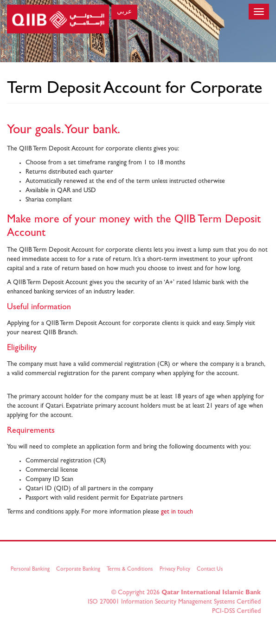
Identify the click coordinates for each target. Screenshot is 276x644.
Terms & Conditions (131, 570)
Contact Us (211, 570)
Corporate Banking (79, 570)
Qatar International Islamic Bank (210, 593)
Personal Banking (31, 570)
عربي (124, 12)
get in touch (177, 512)
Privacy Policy (176, 570)
